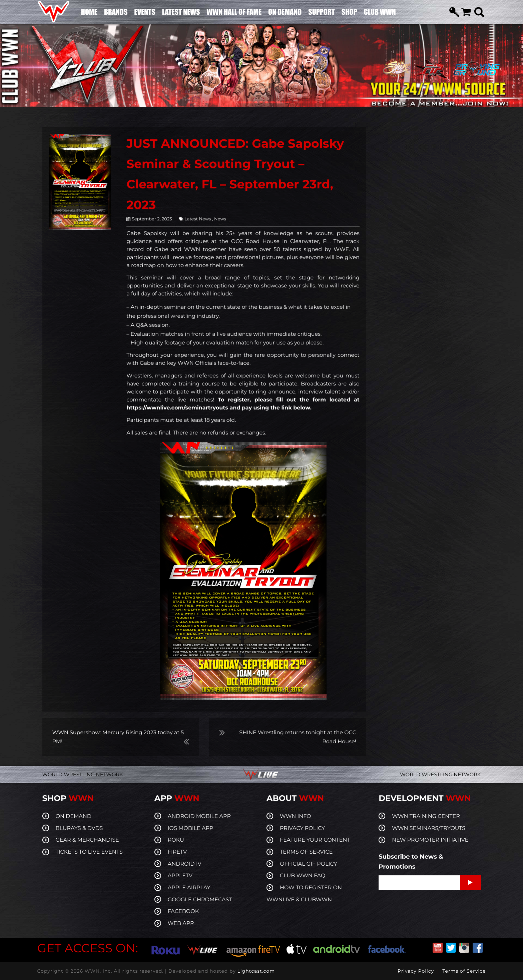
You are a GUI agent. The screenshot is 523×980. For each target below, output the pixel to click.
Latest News (198, 219)
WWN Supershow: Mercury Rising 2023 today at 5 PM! (118, 737)
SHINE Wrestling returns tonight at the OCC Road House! (298, 737)
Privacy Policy (416, 971)
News (220, 219)
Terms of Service (464, 971)
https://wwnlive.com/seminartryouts (177, 408)
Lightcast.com (256, 971)
